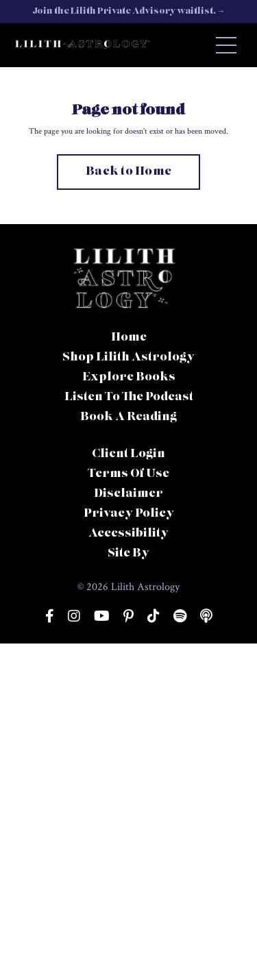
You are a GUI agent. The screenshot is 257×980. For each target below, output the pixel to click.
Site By (128, 554)
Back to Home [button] (128, 172)
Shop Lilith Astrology (128, 358)
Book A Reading (128, 417)
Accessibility (128, 534)
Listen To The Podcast (129, 397)
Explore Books (129, 378)
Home (129, 338)
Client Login (128, 454)
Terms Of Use (128, 474)
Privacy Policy (129, 514)
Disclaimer (128, 494)
